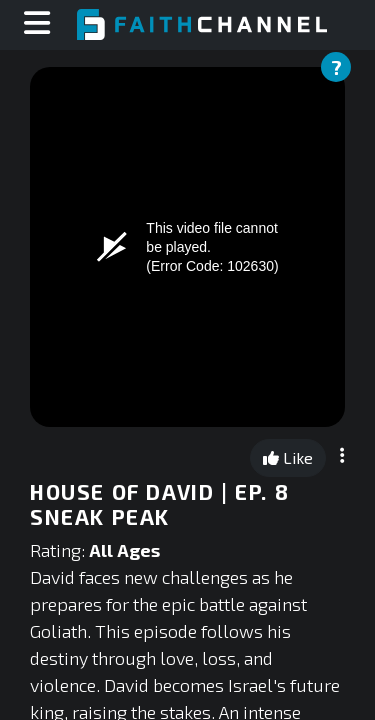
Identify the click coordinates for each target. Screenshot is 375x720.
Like (288, 457)
